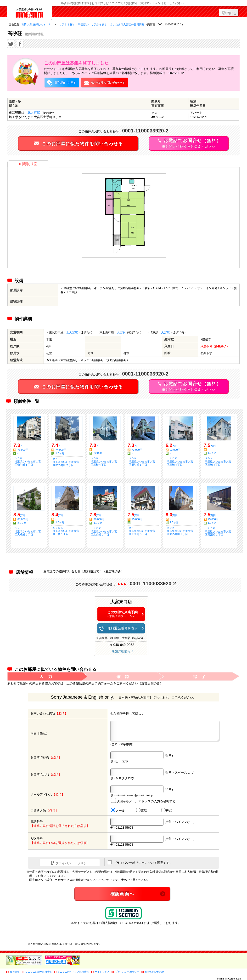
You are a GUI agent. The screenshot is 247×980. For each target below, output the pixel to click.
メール (118, 810)
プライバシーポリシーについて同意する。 (140, 862)
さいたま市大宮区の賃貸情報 (127, 24)
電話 (141, 810)
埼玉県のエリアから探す (93, 24)
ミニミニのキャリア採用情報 (73, 972)
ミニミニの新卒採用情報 (39, 972)
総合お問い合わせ (155, 972)
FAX (167, 810)
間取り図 (28, 164)
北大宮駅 (34, 113)
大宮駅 (121, 332)
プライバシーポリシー (127, 972)
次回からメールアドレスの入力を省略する (143, 801)
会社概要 (15, 972)
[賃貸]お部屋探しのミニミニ (37, 24)
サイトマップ (102, 972)
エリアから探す (66, 24)
